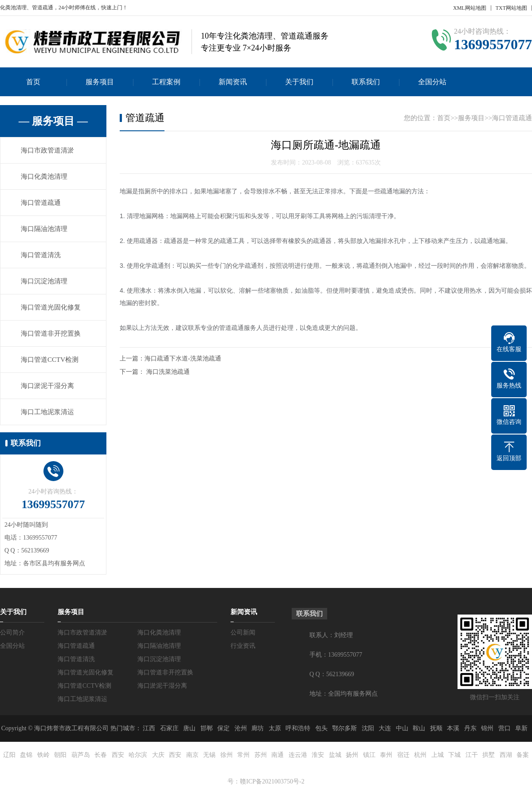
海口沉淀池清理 (44, 281)
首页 (33, 82)
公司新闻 (243, 632)
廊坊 (258, 728)
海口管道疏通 (41, 203)
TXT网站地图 (511, 8)
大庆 (158, 755)
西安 (118, 755)
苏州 (261, 755)
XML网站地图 (470, 8)
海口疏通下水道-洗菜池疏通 (183, 358)
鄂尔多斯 (344, 728)
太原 (275, 728)
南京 (192, 755)
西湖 (506, 755)
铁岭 (43, 755)
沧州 (241, 728)
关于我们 (299, 82)
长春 (101, 755)
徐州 (227, 755)
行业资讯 (243, 646)
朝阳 (60, 755)
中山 (402, 728)
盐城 (335, 755)
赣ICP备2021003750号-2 (272, 781)
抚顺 (436, 728)
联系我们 (366, 82)
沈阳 (368, 728)
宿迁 (403, 755)
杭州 (420, 755)
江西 (149, 728)
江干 (472, 755)
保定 (223, 728)
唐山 (189, 728)
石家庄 (169, 728)
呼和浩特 (298, 728)
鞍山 (419, 728)
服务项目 (100, 82)
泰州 (386, 755)
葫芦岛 (81, 755)
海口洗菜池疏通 (168, 372)
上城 (438, 755)
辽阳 (9, 755)
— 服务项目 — (53, 121)
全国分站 (432, 82)
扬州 (352, 755)
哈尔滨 (138, 755)
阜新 (521, 728)
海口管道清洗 (41, 255)
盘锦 (26, 755)
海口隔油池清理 (44, 229)
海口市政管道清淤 (47, 150)
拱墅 (489, 755)
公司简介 (12, 632)
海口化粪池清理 (44, 176)
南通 (278, 755)
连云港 (298, 755)
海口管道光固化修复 (51, 307)
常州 (243, 755)
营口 (505, 728)
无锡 (209, 755)
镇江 (369, 755)
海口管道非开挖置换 (51, 333)
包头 (321, 728)
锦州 (487, 728)
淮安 (318, 755)
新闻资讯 (233, 82)
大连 (385, 728)
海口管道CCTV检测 (50, 360)
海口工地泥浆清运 (47, 412)
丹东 (470, 728)
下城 (454, 755)
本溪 (453, 728)
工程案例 (166, 82)
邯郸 (207, 728)
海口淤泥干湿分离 (47, 386)
